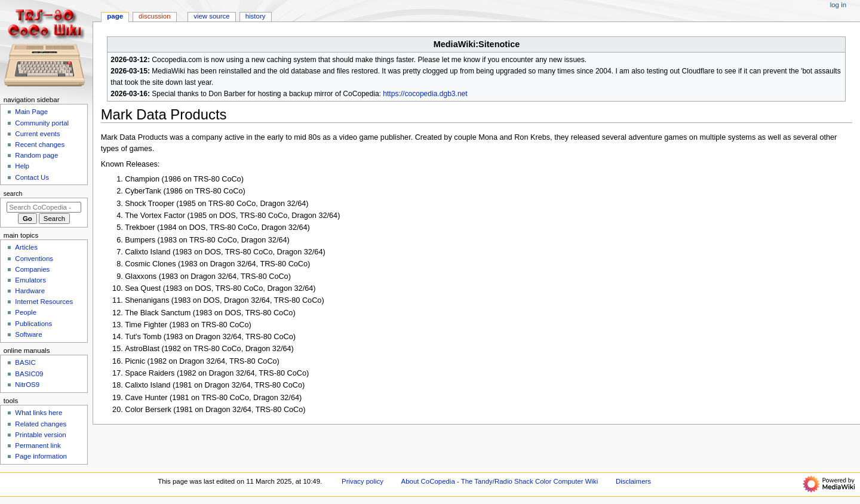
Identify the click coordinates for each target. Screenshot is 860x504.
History (256, 16)
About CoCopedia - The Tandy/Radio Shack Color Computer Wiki (500, 481)
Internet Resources (44, 302)
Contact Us (32, 177)
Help (22, 166)
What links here (39, 413)
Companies (32, 269)
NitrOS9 (27, 385)
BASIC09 (29, 374)
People (26, 312)
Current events (37, 134)
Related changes (41, 424)
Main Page (31, 112)
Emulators (30, 280)
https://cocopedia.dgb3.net (425, 94)
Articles (26, 247)
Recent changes (40, 145)
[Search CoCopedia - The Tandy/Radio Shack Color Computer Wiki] (44, 207)
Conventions (34, 259)
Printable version (40, 435)
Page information (41, 456)
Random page (36, 155)
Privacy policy (363, 481)
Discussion (154, 16)
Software (28, 334)
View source (211, 16)
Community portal (42, 123)
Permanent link (38, 445)
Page (115, 16)
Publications (33, 324)
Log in (838, 5)
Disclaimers (633, 481)
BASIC (25, 362)
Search (13, 193)
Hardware (30, 291)
